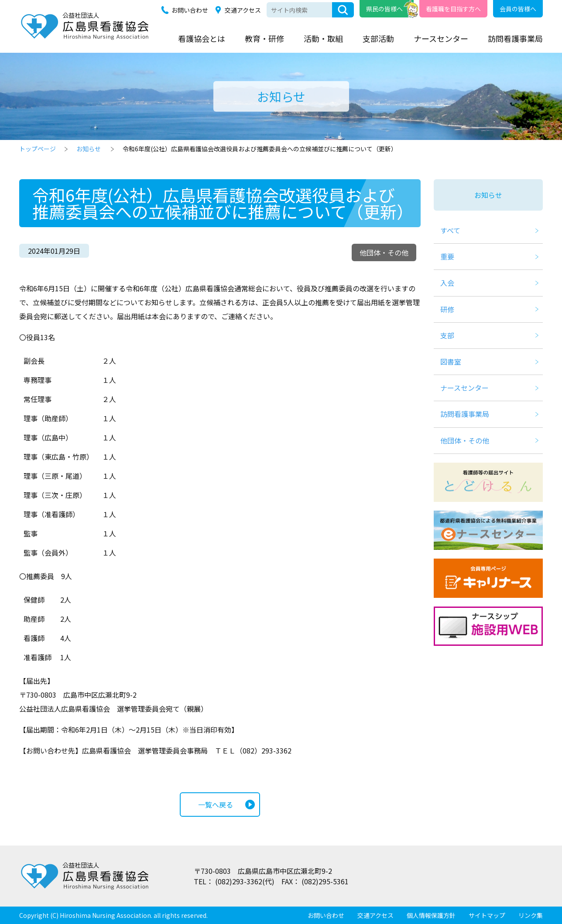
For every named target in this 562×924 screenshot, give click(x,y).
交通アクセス (243, 10)
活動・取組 (323, 38)
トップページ (38, 149)
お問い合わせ (190, 10)
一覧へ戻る (216, 805)
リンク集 (531, 915)
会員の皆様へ (518, 9)
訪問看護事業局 (515, 38)
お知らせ (89, 149)
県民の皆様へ (384, 9)
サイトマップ (487, 915)
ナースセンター (441, 38)
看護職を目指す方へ (453, 9)
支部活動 (378, 38)
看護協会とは (202, 38)
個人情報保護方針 (431, 915)
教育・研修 (264, 38)
